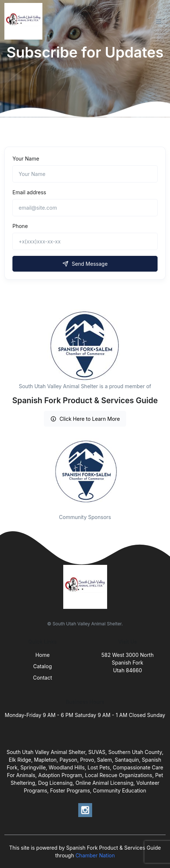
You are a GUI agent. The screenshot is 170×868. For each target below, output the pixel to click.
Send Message (85, 264)
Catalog (43, 666)
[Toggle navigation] (159, 21)
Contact (42, 678)
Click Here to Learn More (85, 419)
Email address (29, 192)
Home (43, 655)
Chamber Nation (95, 855)
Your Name (26, 159)
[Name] (85, 174)
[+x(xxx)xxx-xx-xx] (85, 241)
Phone (20, 226)
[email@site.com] (85, 208)
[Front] (25, 21)
